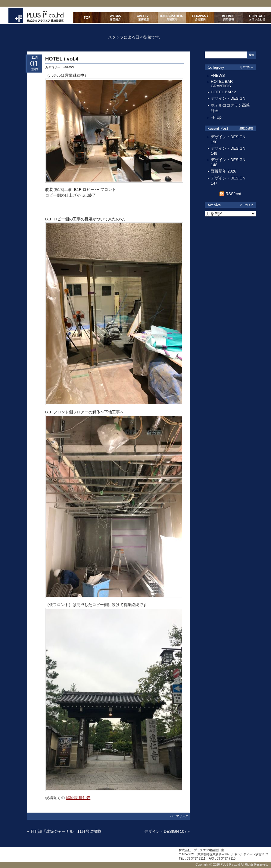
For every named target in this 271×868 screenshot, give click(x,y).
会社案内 (200, 18)
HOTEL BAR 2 (223, 92)
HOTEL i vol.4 (62, 59)
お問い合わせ (257, 18)
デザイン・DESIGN (228, 98)
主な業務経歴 (144, 18)
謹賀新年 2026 (224, 171)
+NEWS (69, 67)
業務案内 (172, 18)
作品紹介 (115, 18)
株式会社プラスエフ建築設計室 (36, 15)
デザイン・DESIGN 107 (165, 831)
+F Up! (217, 117)
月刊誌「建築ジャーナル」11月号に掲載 (66, 831)
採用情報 (229, 18)
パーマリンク (179, 816)
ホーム (87, 18)
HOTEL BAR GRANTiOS (222, 84)
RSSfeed (233, 194)
